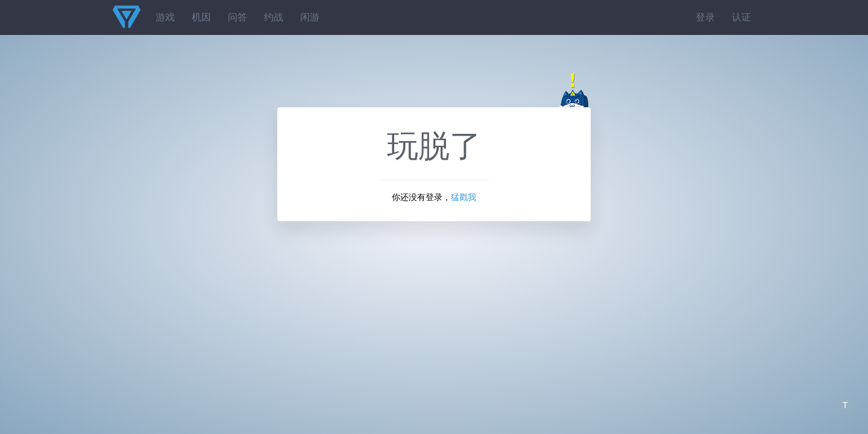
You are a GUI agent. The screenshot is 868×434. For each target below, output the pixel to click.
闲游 (310, 17)
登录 (705, 17)
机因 (201, 17)
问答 (237, 17)
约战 (274, 17)
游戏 (165, 17)
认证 (741, 17)
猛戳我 (464, 197)
